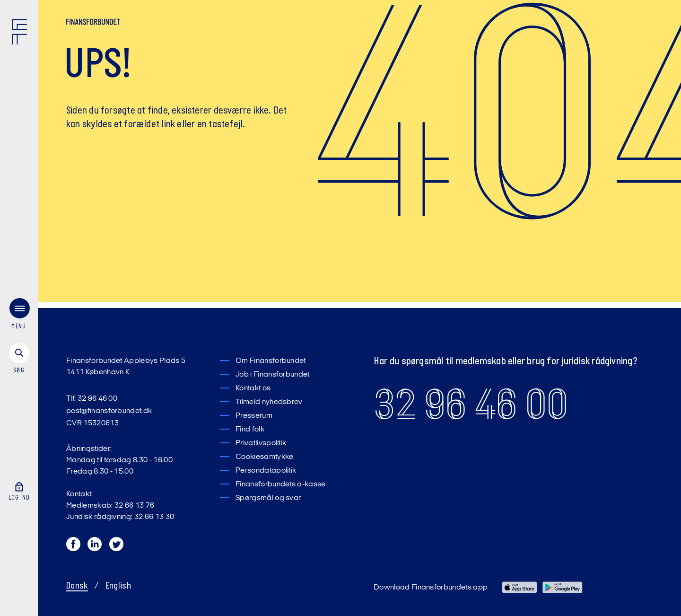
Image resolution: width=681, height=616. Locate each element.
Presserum (254, 416)
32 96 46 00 (471, 405)
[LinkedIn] (95, 546)
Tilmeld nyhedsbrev (269, 402)
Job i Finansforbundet (273, 375)
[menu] (19, 310)
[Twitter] (117, 546)
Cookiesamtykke (264, 457)
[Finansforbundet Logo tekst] (93, 24)
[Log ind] (19, 483)
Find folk (250, 430)
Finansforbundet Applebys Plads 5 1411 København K (126, 367)
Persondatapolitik (266, 471)
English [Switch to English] (118, 586)
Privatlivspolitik (261, 443)
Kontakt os (253, 388)
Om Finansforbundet (271, 361)
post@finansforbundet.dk (109, 411)
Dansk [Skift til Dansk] (77, 586)
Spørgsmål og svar (268, 498)
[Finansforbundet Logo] (21, 34)
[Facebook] (74, 546)
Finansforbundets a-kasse (281, 484)
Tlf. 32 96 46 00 (92, 399)
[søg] (19, 353)
